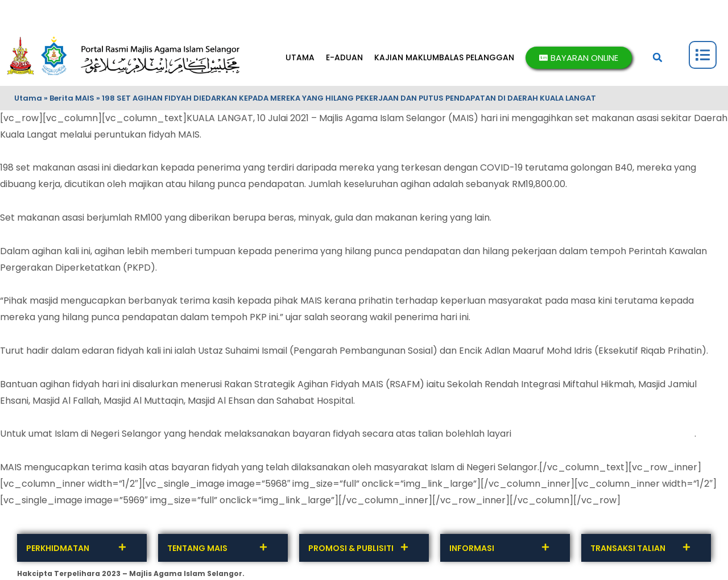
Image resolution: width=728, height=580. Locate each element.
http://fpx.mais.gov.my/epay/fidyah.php (604, 434)
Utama (28, 98)
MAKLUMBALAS (100, 14)
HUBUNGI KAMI (41, 14)
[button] (657, 57)
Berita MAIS (72, 98)
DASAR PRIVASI (298, 14)
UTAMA (300, 57)
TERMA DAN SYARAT (169, 14)
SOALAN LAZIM (358, 14)
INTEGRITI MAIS (237, 14)
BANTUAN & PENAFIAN (427, 14)
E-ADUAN (344, 57)
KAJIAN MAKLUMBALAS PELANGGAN (444, 57)
